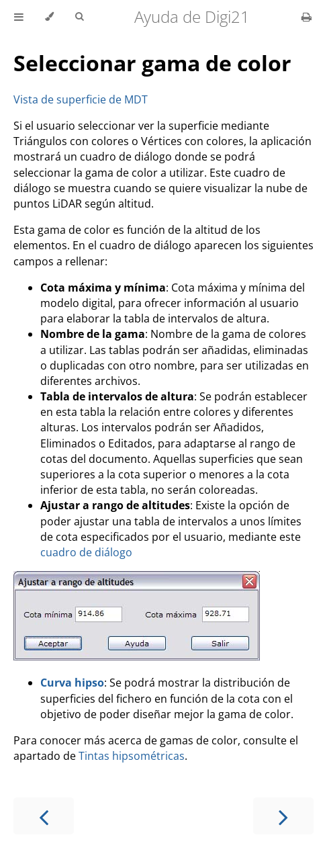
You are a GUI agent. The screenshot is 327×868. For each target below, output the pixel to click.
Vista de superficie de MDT (81, 99)
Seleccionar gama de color (152, 63)
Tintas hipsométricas (132, 756)
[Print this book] (307, 17)
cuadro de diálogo (86, 552)
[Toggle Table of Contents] (19, 17)
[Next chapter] (283, 816)
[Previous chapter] (44, 816)
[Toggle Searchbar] (79, 17)
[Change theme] (49, 17)
